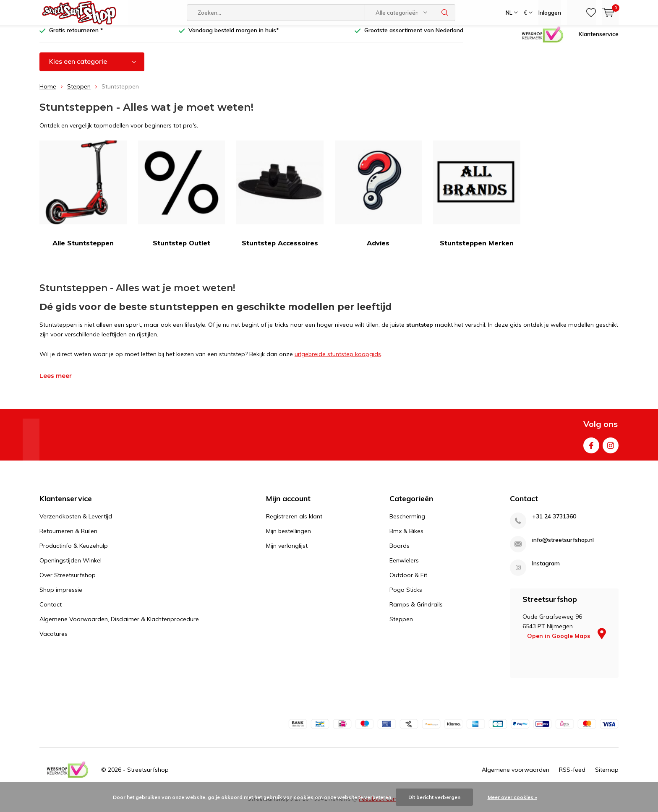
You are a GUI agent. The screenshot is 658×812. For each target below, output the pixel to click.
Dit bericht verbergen (434, 797)
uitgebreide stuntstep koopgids (338, 360)
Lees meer (56, 382)
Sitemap (607, 776)
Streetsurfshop (148, 776)
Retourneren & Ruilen (68, 537)
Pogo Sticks (406, 596)
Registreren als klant (294, 523)
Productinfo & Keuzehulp (74, 552)
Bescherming (407, 523)
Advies (379, 200)
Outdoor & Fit (408, 581)
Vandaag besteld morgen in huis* (234, 36)
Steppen (79, 93)
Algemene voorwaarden (516, 776)
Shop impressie (61, 596)
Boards (399, 552)
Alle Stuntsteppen (83, 200)
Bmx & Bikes (406, 537)
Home (48, 93)
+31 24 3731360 (554, 523)
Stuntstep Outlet (182, 200)
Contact (51, 611)
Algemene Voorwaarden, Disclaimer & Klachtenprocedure (119, 625)
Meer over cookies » (512, 797)
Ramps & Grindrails (416, 611)
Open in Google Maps (567, 642)
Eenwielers (404, 567)
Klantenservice (599, 40)
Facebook (591, 450)
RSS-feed (572, 776)
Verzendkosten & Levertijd (76, 523)
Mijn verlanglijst (287, 552)
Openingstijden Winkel (70, 567)
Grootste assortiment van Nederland (414, 36)
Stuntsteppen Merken (477, 200)
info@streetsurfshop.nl (563, 546)
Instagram (611, 450)
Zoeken (445, 13)
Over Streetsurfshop (68, 581)
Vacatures (54, 640)
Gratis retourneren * (76, 36)
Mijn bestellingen (289, 537)
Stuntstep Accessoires (280, 200)
